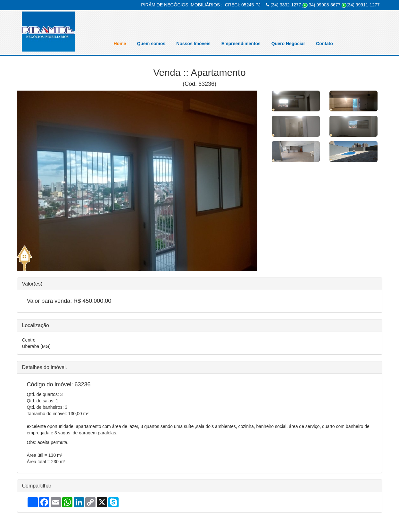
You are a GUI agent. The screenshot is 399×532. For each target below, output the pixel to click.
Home (120, 44)
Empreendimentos (241, 44)
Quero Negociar (288, 44)
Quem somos (151, 44)
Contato (324, 44)
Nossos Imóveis (193, 44)
